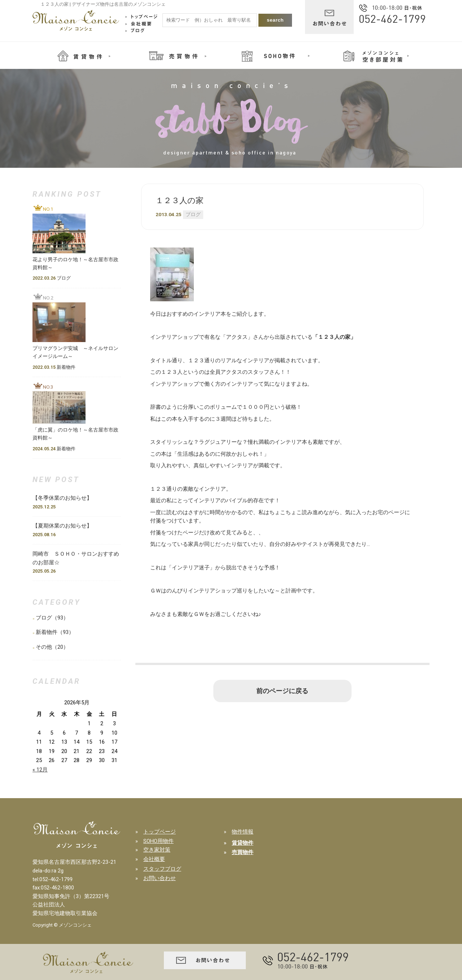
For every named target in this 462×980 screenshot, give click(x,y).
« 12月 (40, 770)
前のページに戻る (282, 691)
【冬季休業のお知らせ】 (65, 498)
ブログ (193, 214)
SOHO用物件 (158, 841)
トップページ (160, 832)
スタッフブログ (162, 869)
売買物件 (243, 852)
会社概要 (154, 859)
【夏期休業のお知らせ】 (62, 526)
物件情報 (243, 832)
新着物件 (47, 632)
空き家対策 (157, 850)
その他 (44, 647)
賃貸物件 (243, 843)
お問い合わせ (160, 878)
